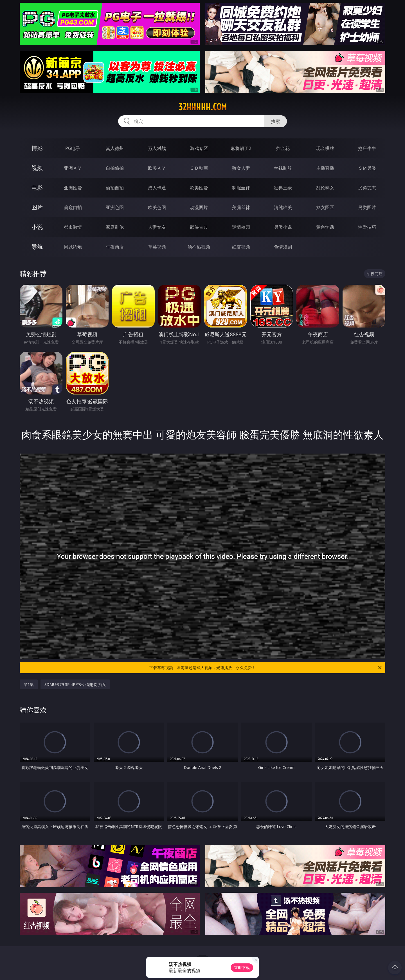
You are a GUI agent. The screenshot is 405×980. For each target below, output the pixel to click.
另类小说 (283, 227)
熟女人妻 (241, 168)
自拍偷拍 (115, 168)
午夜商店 (115, 247)
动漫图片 (199, 207)
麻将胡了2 (241, 148)
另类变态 (367, 188)
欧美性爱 (199, 188)
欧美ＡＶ (157, 168)
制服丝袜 (241, 188)
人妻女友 (157, 227)
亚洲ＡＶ (73, 168)
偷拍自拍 (115, 188)
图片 (37, 207)
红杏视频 (241, 247)
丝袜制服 (283, 168)
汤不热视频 (199, 247)
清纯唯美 (283, 207)
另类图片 (367, 207)
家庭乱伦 (115, 227)
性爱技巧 (367, 227)
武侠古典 (199, 227)
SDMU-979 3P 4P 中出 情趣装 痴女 (75, 684)
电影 (37, 188)
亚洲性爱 (73, 188)
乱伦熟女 (325, 188)
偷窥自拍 (73, 207)
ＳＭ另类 (367, 168)
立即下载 (242, 967)
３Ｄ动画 (199, 168)
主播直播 (325, 168)
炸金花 (283, 148)
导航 (37, 247)
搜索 (276, 121)
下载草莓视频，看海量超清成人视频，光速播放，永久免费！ (266, 668)
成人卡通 (157, 188)
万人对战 (157, 148)
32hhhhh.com (202, 107)
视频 (37, 168)
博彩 (37, 148)
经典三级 (283, 188)
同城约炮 (73, 247)
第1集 (29, 684)
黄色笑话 (325, 227)
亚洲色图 (115, 207)
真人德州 (115, 148)
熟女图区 (325, 207)
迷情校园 (241, 227)
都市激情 (73, 227)
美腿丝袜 (241, 207)
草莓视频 (157, 247)
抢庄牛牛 (367, 148)
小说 (37, 227)
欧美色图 (157, 207)
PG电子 (73, 148)
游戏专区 (199, 148)
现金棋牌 (325, 148)
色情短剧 (283, 247)
